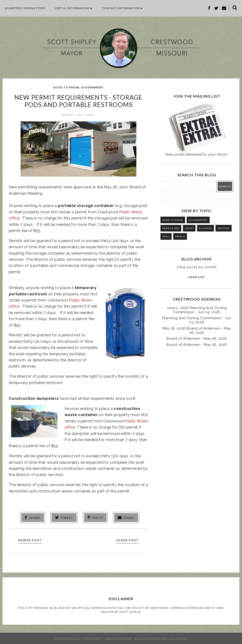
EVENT (189, 228)
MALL (166, 236)
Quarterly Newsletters (25, 8)
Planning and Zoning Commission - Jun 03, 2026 (197, 320)
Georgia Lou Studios (172, 638)
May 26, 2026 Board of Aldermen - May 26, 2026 (197, 330)
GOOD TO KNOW (66, 87)
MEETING (224, 228)
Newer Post (32, 539)
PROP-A (180, 236)
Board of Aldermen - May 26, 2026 (197, 339)
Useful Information (74, 8)
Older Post (125, 539)
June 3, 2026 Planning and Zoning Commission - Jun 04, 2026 (197, 310)
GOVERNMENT (92, 87)
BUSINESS (205, 228)
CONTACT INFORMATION (123, 8)
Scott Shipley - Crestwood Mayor (107, 638)
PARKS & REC (171, 228)
